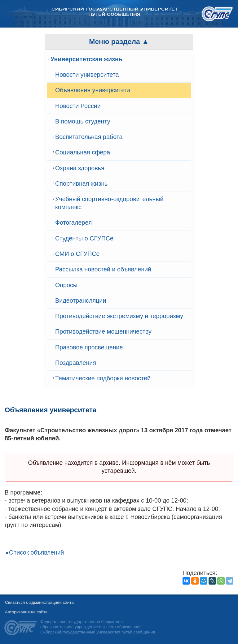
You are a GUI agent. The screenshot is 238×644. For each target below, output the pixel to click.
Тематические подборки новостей (103, 378)
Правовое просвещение (89, 347)
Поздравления (76, 363)
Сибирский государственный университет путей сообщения (115, 12)
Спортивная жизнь (81, 184)
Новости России (78, 106)
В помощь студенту (83, 121)
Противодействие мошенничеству (103, 331)
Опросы (66, 285)
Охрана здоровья (80, 168)
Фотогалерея (73, 223)
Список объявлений (36, 553)
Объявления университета (93, 90)
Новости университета (87, 75)
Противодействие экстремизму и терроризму (119, 316)
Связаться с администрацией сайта (39, 602)
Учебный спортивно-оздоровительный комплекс (109, 203)
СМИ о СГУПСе (77, 254)
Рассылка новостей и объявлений (103, 269)
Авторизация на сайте (26, 612)
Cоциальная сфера (83, 152)
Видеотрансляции (81, 300)
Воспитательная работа (89, 137)
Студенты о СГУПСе (84, 238)
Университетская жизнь (86, 59)
